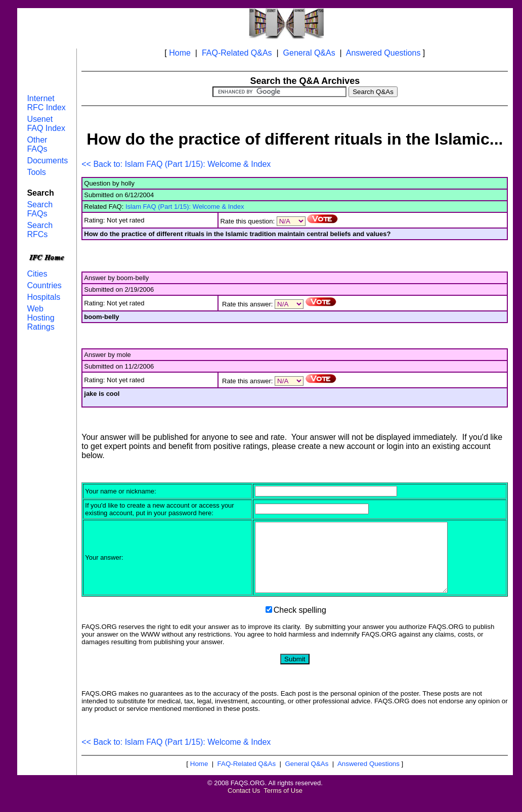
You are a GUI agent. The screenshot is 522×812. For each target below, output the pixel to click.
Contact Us (244, 804)
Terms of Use (283, 804)
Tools (36, 172)
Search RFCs (40, 230)
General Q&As (309, 53)
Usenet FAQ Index (46, 124)
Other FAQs (37, 144)
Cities (37, 274)
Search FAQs (40, 209)
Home (180, 53)
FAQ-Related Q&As (237, 53)
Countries (44, 285)
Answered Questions (383, 53)
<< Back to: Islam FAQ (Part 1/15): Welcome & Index (176, 164)
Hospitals (43, 297)
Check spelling (300, 624)
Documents (47, 161)
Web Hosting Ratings (40, 318)
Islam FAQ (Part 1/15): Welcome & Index (185, 207)
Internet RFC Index (46, 103)
